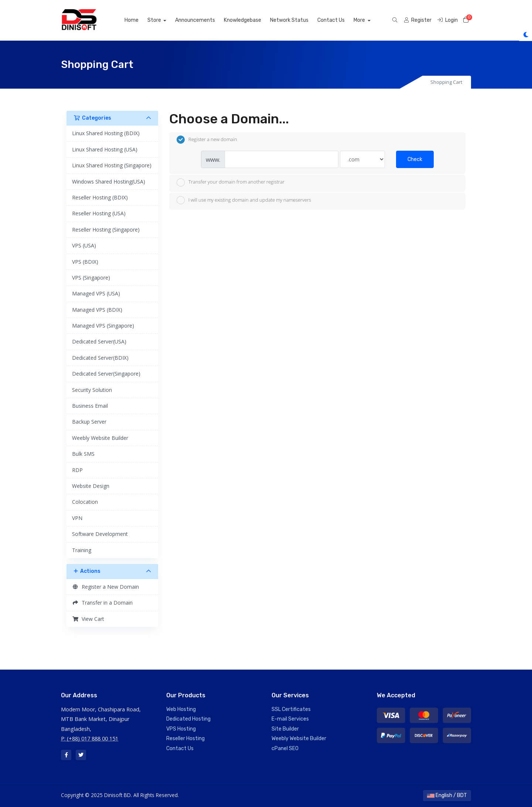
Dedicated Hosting (188, 719)
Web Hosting (181, 709)
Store (163, 20)
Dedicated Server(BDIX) (100, 358)
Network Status (298, 20)
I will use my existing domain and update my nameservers (244, 200)
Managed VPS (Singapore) (103, 326)
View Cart (88, 619)
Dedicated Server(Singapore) (106, 374)
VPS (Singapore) (91, 278)
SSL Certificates (291, 709)
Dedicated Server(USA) (99, 341)
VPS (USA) (84, 245)
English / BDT (447, 795)
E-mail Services (290, 719)
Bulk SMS (83, 454)
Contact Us (340, 20)
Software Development (100, 534)
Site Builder (285, 729)
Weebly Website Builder (100, 438)
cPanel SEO (285, 748)
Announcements (204, 20)
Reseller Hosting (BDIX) (100, 197)
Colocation (85, 502)
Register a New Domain (105, 587)
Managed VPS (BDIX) (97, 310)
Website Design (91, 486)
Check (415, 159)
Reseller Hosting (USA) (99, 213)
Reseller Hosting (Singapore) (106, 230)
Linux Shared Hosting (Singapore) (112, 165)
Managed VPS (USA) (96, 293)
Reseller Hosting (185, 738)
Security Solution (92, 390)
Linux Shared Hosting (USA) (105, 149)
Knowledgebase (251, 20)
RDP (77, 470)
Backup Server (89, 422)
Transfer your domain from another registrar (231, 182)
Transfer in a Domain (102, 603)
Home (140, 20)
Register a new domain (207, 140)
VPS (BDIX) (85, 262)
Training (82, 550)
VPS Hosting (181, 729)
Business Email (90, 406)
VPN (77, 518)
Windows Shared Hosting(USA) (109, 182)
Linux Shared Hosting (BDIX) (106, 133)
